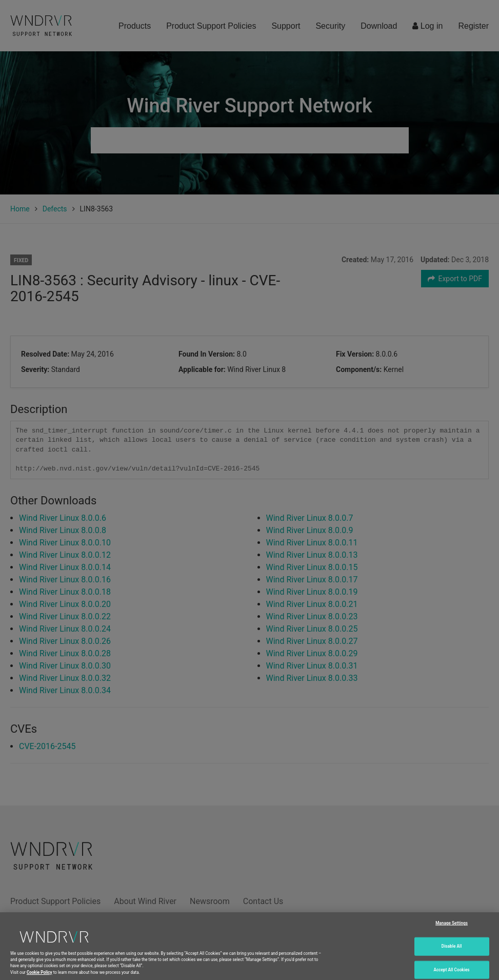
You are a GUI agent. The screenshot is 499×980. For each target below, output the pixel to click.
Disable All (452, 956)
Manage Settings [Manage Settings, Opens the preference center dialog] (452, 933)
